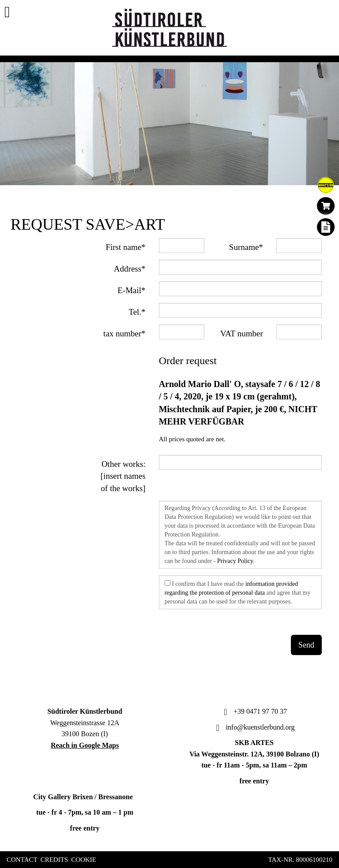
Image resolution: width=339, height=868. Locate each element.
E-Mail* (131, 290)
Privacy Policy (235, 561)
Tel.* (137, 312)
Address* (130, 269)
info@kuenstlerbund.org (254, 727)
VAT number (242, 333)
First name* (125, 247)
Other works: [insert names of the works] (123, 476)
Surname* (246, 247)
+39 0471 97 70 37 (254, 711)
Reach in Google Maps (85, 745)
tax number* (124, 333)
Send (306, 645)
